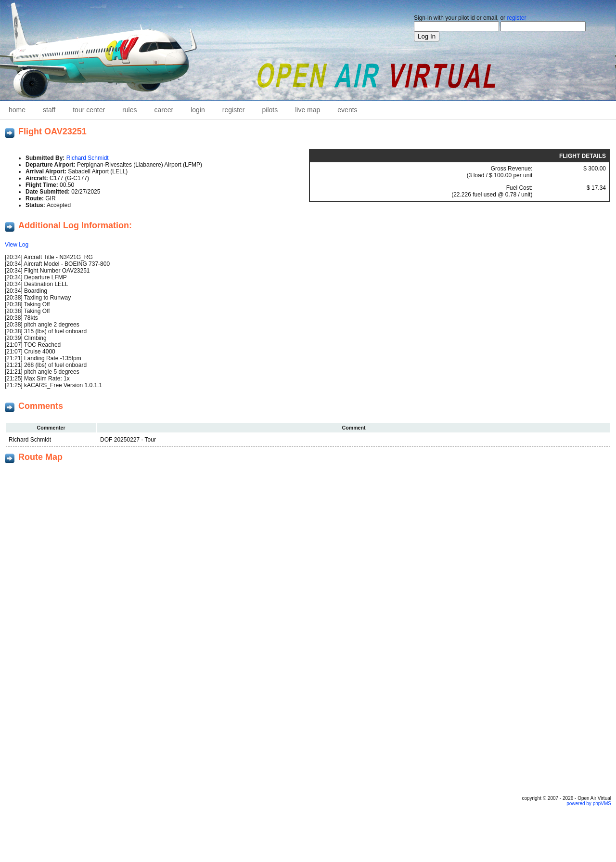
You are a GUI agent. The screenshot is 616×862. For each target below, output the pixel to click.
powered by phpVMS (589, 803)
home (17, 110)
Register (234, 110)
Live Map (308, 110)
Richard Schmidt (88, 158)
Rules (129, 110)
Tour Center (89, 110)
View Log (17, 245)
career (164, 110)
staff (49, 110)
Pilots (270, 110)
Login (198, 110)
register (516, 18)
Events (347, 110)
